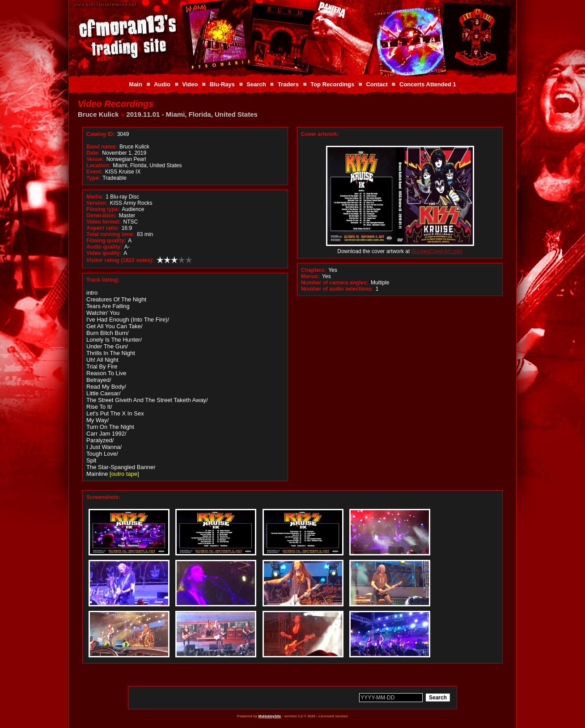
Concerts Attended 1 (428, 84)
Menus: (310, 276)
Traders (288, 84)
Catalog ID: (100, 134)
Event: (95, 172)
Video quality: (104, 253)
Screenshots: (103, 497)
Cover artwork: (320, 134)
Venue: (95, 159)
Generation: (101, 216)
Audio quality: (104, 247)
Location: (98, 165)
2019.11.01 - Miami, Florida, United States (192, 114)
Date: (93, 153)
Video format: (104, 222)
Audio (162, 84)
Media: (95, 197)
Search (256, 84)
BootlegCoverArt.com (437, 251)
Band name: (102, 147)
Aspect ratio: (103, 228)
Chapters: (314, 270)
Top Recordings (332, 84)
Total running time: (110, 234)
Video (190, 84)
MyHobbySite (269, 716)
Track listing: (103, 280)
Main (136, 84)
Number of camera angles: (335, 283)
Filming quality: (106, 241)
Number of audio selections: (337, 289)
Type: (93, 178)
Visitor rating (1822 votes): (120, 260)
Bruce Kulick (98, 114)
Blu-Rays (222, 84)
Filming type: (103, 209)
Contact (377, 84)
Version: (97, 203)
